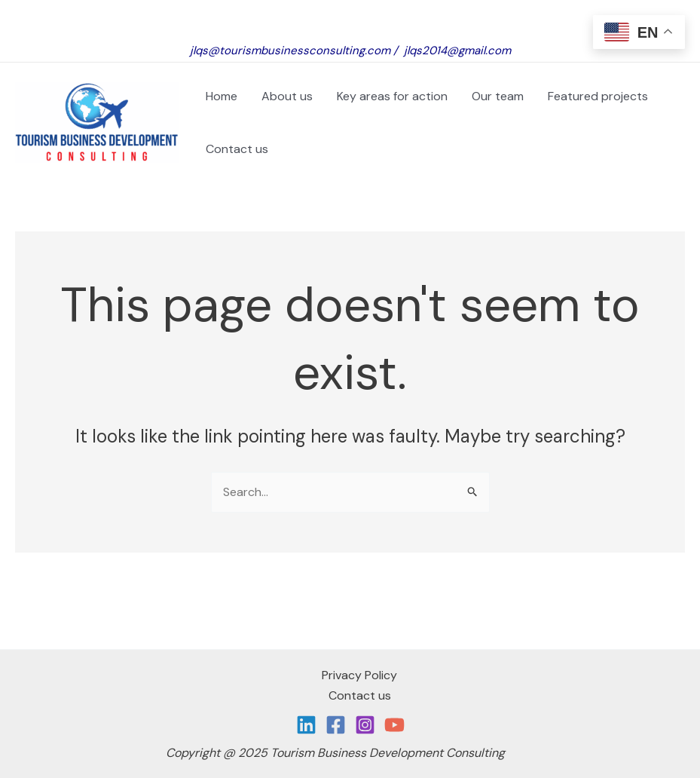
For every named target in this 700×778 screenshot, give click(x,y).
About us (287, 96)
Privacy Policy (359, 675)
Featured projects (601, 96)
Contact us (237, 149)
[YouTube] (394, 725)
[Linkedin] (306, 725)
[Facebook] (336, 725)
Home (222, 96)
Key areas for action (392, 96)
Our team (498, 96)
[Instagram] (365, 725)
